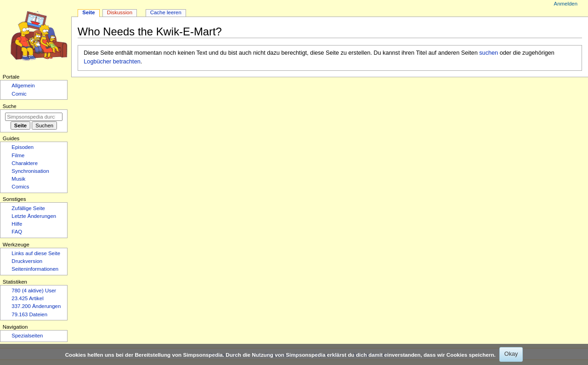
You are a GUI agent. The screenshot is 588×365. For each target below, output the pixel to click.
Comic (19, 94)
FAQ (17, 232)
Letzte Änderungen (34, 216)
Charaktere (25, 163)
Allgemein (23, 86)
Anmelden (566, 4)
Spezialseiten (27, 336)
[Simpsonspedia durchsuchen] (34, 117)
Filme (18, 155)
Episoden (23, 147)
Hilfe (17, 224)
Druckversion (27, 261)
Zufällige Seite (28, 208)
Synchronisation (30, 171)
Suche (10, 106)
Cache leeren (166, 12)
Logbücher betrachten (112, 62)
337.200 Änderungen (36, 306)
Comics (20, 187)
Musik (18, 179)
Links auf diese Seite (36, 253)
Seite (88, 12)
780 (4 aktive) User (34, 291)
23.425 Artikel (27, 298)
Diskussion (120, 12)
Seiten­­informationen (35, 269)
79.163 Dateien (29, 314)
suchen (489, 53)
